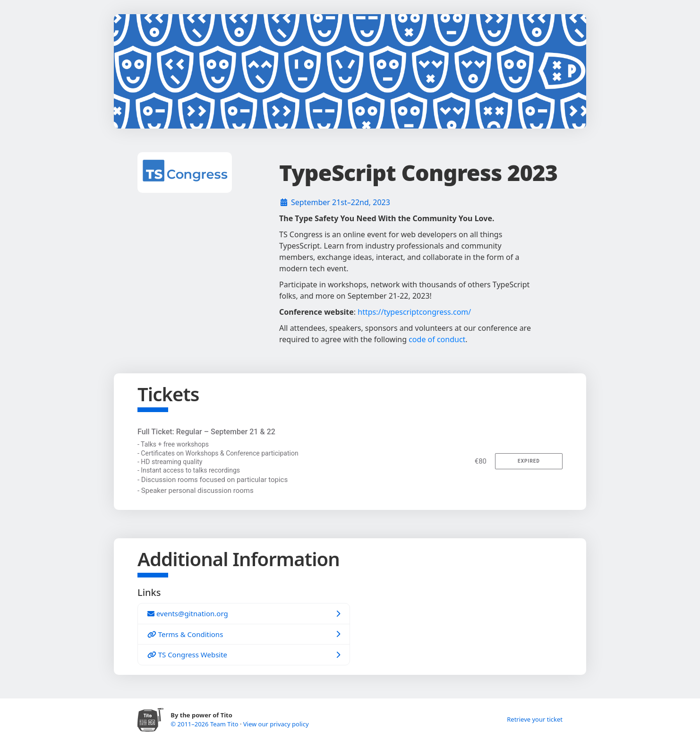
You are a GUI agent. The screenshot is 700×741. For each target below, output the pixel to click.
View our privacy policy (276, 724)
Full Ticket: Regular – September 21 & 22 (206, 432)
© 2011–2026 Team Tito (205, 724)
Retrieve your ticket (535, 719)
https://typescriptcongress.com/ (414, 312)
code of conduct (437, 339)
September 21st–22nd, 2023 (341, 202)
